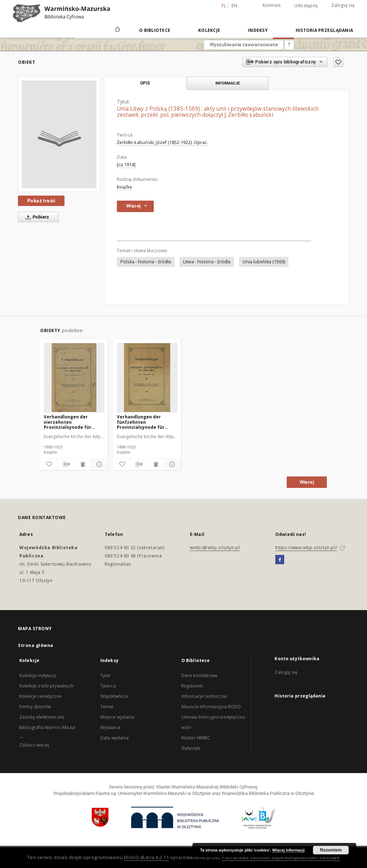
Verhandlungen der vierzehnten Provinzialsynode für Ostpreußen (68, 422)
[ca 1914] (126, 165)
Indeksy (258, 30)
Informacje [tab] (228, 83)
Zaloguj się (343, 5)
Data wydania (115, 738)
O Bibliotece (155, 30)
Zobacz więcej (34, 745)
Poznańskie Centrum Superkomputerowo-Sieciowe (281, 857)
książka (124, 187)
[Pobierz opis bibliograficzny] (65, 464)
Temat (107, 707)
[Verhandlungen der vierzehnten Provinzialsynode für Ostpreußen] (74, 378)
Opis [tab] (145, 83)
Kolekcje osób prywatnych (47, 686)
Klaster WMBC (196, 738)
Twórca (108, 686)
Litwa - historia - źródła (207, 262)
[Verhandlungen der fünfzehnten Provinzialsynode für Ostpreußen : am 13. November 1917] (147, 378)
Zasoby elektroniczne (42, 717)
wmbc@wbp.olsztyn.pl (215, 548)
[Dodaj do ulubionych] (338, 62)
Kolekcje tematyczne (40, 696)
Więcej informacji (289, 850)
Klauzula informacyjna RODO (211, 707)
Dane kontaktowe (199, 675)
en (234, 6)
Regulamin (192, 686)
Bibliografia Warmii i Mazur (47, 727)
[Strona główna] (117, 30)
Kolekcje (209, 30)
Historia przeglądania (324, 30)
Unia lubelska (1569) (264, 262)
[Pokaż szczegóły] (98, 464)
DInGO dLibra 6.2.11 (147, 857)
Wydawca (110, 727)
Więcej (307, 482)
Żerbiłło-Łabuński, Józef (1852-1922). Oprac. (162, 142)
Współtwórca (114, 696)
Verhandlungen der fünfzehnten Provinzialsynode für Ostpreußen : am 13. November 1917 (141, 422)
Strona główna (36, 645)
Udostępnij (306, 6)
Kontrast (272, 5)
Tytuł (105, 675)
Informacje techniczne (204, 696)
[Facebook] (280, 560)
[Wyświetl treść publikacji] (82, 464)
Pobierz (36, 217)
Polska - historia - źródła (146, 262)
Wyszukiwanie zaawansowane (244, 44)
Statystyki (191, 748)
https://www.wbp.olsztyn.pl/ (306, 548)
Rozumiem (331, 850)
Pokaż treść (41, 201)
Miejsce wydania (117, 717)
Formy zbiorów (35, 707)
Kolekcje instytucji (38, 675)
